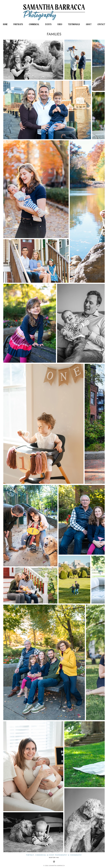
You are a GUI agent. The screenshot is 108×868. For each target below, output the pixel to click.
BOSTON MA (54, 858)
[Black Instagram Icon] (54, 862)
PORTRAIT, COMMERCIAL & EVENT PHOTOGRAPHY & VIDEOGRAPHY (54, 855)
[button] (18, 24)
